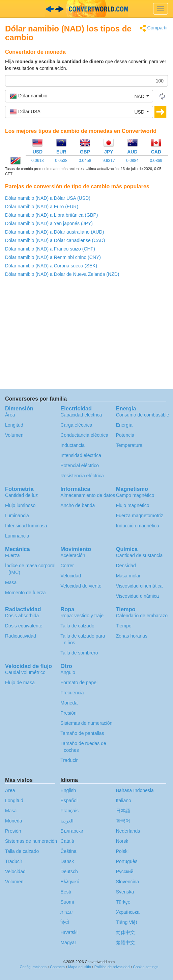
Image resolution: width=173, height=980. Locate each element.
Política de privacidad (112, 967)
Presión (68, 713)
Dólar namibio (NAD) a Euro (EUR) (42, 207)
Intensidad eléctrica (81, 455)
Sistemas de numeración (86, 723)
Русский (125, 871)
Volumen (14, 435)
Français (69, 811)
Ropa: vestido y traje (82, 616)
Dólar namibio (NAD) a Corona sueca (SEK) (51, 266)
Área (10, 415)
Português (127, 861)
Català (67, 841)
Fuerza (12, 555)
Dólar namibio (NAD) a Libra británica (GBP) (51, 215)
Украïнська (128, 912)
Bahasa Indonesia (135, 790)
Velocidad (71, 576)
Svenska (125, 892)
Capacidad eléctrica (81, 415)
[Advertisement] (86, 335)
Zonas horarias (132, 636)
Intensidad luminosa (26, 526)
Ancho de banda (78, 505)
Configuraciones (33, 967)
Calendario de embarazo (142, 616)
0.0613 (38, 161)
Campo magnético (135, 495)
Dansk (67, 861)
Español (69, 800)
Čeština (68, 851)
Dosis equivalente (24, 626)
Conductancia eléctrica (84, 435)
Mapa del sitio (80, 967)
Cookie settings (146, 967)
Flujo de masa (20, 683)
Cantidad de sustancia (139, 555)
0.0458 (85, 161)
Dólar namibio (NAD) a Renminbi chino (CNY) (53, 257)
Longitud (14, 425)
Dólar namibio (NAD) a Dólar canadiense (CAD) (55, 240)
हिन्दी (65, 922)
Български (72, 831)
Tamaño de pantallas (82, 733)
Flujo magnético (133, 505)
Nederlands (128, 831)
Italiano (124, 800)
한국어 (123, 821)
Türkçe (123, 902)
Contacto (57, 967)
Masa (11, 582)
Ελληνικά (70, 882)
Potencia (125, 435)
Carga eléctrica (76, 425)
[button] (79, 96)
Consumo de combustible (143, 415)
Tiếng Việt (127, 922)
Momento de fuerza (25, 593)
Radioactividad (21, 636)
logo (86, 9)
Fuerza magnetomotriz (140, 516)
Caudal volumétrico (25, 672)
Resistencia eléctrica (82, 476)
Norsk (122, 841)
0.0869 (156, 161)
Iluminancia (17, 516)
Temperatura (129, 445)
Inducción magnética (138, 526)
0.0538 (61, 161)
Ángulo (68, 672)
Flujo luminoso (20, 505)
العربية (67, 821)
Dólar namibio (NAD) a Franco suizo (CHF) (50, 249)
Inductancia (73, 445)
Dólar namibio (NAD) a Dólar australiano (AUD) (54, 232)
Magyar (68, 942)
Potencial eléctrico (80, 465)
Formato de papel (79, 683)
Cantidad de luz (21, 495)
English (68, 790)
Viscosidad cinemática (139, 586)
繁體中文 (125, 942)
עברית (67, 912)
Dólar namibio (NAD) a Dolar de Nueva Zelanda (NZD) (62, 274)
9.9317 (109, 161)
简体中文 (125, 932)
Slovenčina (128, 882)
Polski (122, 851)
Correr (67, 566)
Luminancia (17, 536)
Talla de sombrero (79, 653)
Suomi (67, 902)
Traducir (69, 760)
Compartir (154, 28)
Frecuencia (72, 693)
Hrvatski (69, 932)
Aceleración (73, 555)
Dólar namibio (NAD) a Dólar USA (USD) (48, 198)
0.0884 (132, 161)
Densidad (126, 566)
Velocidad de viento (81, 586)
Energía (124, 425)
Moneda (69, 703)
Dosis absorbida (22, 616)
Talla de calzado (77, 626)
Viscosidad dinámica (137, 596)
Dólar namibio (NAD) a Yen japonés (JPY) (49, 223)
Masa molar (128, 576)
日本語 (123, 811)
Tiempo (124, 626)
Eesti (66, 892)
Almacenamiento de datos (88, 495)
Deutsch (69, 871)
